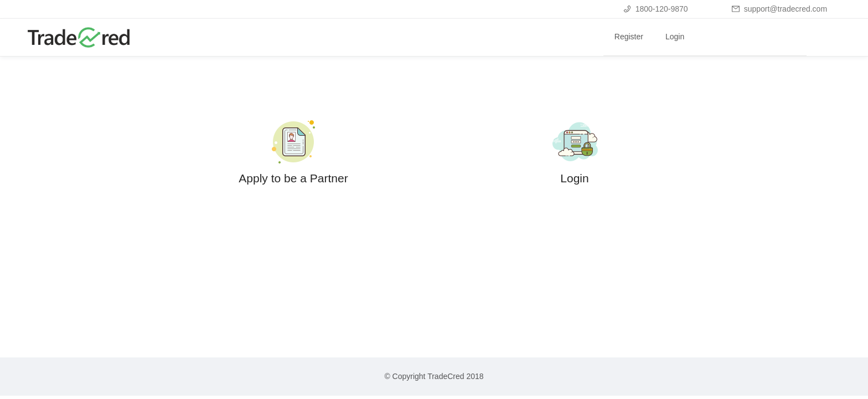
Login (675, 37)
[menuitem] (629, 37)
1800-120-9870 (656, 9)
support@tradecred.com (779, 9)
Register (629, 37)
